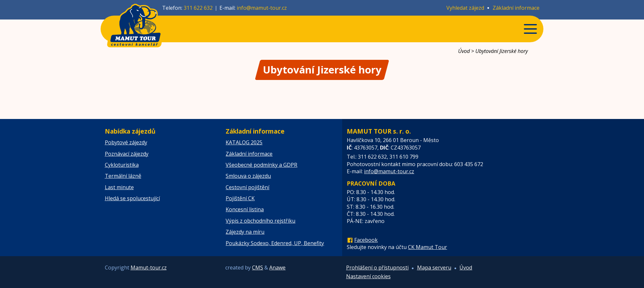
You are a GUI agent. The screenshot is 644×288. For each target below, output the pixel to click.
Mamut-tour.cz (149, 268)
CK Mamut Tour (427, 247)
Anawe (277, 268)
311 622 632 (198, 8)
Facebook (366, 240)
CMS (258, 268)
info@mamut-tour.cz (262, 8)
